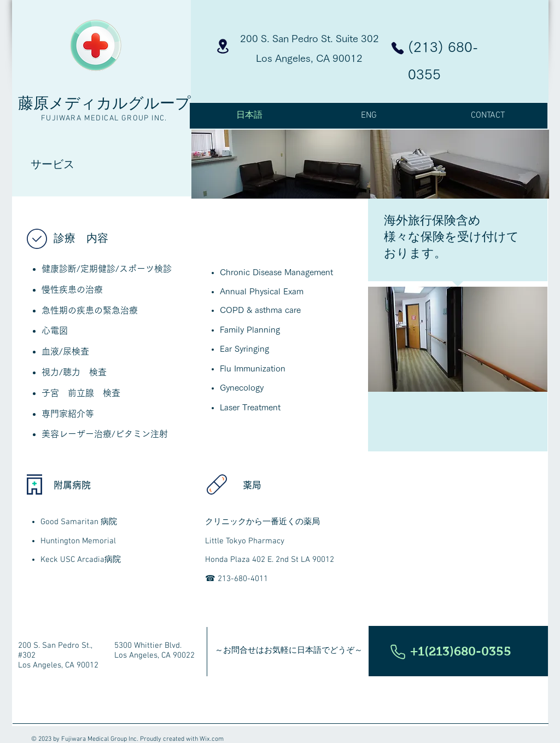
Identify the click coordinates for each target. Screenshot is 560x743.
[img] (281, 164)
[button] (458, 651)
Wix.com (212, 739)
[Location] (223, 46)
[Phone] (398, 48)
